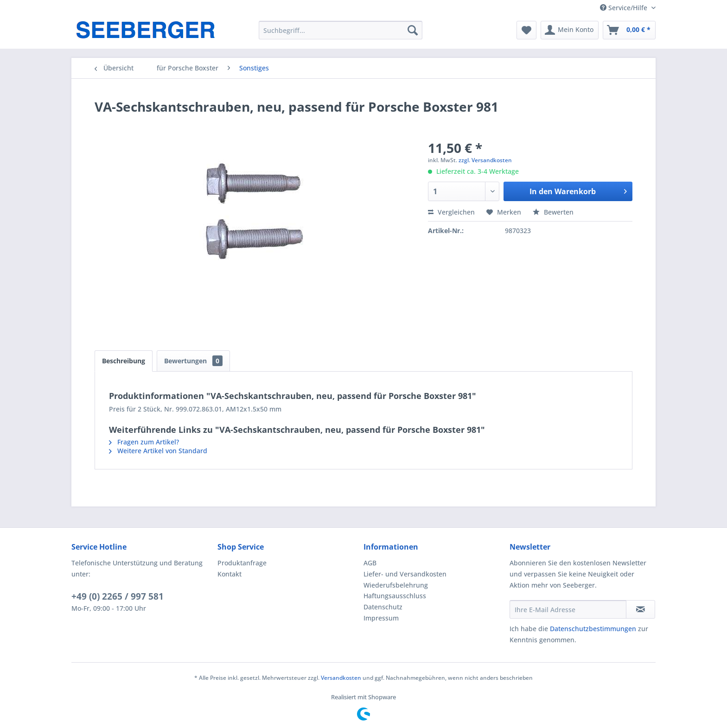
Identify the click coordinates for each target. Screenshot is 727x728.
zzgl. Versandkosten (485, 160)
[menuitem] (341, 30)
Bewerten (553, 212)
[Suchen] (413, 30)
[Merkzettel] (526, 30)
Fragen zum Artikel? (144, 442)
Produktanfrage (242, 563)
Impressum (381, 618)
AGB (370, 563)
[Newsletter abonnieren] (641, 609)
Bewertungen (193, 361)
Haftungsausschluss (395, 596)
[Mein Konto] (570, 30)
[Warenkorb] (629, 30)
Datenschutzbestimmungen (593, 629)
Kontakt (230, 574)
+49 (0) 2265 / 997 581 (118, 596)
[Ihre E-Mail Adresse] (568, 609)
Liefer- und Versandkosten (405, 574)
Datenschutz (383, 607)
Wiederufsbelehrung (396, 585)
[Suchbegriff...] (341, 30)
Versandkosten (341, 678)
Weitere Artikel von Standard (158, 451)
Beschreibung (124, 361)
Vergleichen (451, 212)
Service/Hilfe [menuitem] (625, 8)
